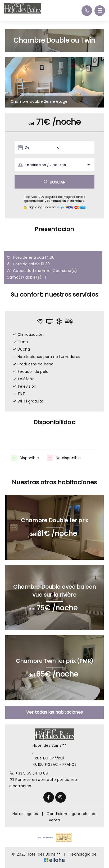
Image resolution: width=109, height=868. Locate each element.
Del (28, 147)
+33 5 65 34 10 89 (29, 773)
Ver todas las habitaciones (54, 712)
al (59, 147)
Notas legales (25, 814)
